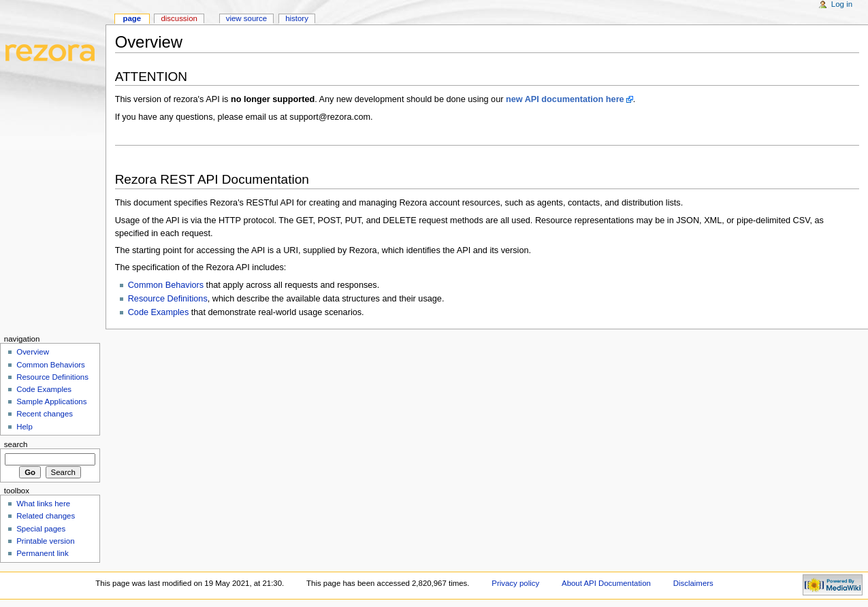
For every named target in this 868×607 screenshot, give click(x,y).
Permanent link (42, 553)
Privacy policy (515, 583)
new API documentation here (565, 99)
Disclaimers (693, 583)
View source (246, 18)
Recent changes (45, 414)
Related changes (46, 516)
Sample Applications (51, 401)
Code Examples (159, 312)
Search (16, 444)
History (297, 18)
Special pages (41, 529)
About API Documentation (606, 583)
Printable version (45, 541)
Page (132, 18)
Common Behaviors (166, 285)
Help (25, 427)
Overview (33, 352)
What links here (43, 504)
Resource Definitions (168, 299)
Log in (842, 4)
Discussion (179, 18)
